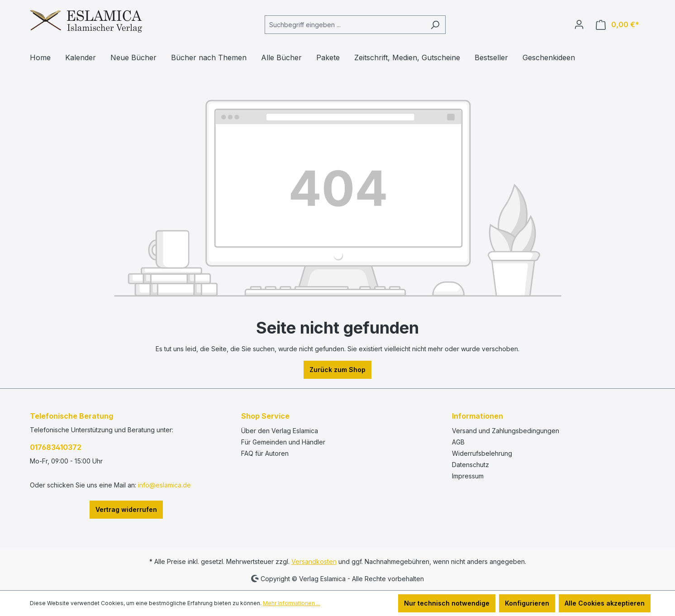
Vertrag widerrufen (126, 509)
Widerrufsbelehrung (482, 453)
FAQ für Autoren (265, 453)
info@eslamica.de (164, 485)
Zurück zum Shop (337, 370)
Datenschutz (471, 465)
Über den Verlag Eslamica (280, 431)
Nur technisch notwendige (447, 603)
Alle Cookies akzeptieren (605, 603)
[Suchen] (435, 25)
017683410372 (56, 447)
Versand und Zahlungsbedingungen (506, 431)
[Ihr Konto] (579, 24)
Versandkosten (314, 561)
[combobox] (345, 25)
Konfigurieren (527, 603)
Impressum (468, 476)
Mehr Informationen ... (292, 603)
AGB (458, 442)
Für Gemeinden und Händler (283, 442)
